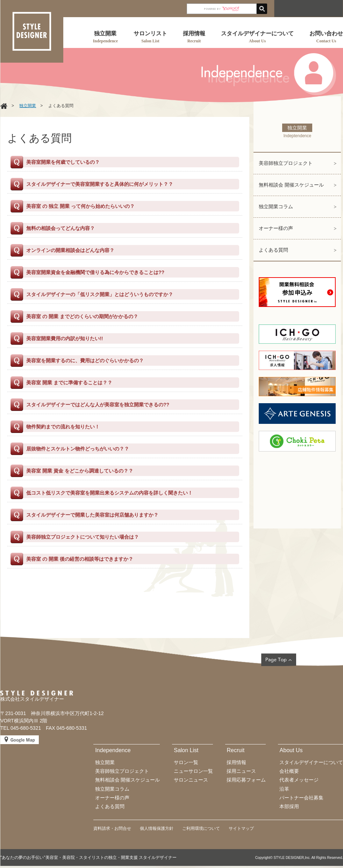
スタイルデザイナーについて (311, 762)
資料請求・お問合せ (112, 828)
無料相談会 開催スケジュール (291, 185)
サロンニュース (191, 780)
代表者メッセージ (299, 780)
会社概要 (289, 771)
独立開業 (28, 106)
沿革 (284, 789)
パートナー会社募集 (301, 798)
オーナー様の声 (276, 228)
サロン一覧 (186, 762)
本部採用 (289, 806)
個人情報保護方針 (157, 828)
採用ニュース (241, 771)
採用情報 (236, 762)
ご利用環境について (201, 828)
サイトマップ (241, 828)
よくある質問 (273, 250)
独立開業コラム (276, 206)
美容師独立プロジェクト (286, 163)
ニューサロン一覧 (193, 771)
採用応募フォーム (246, 780)
